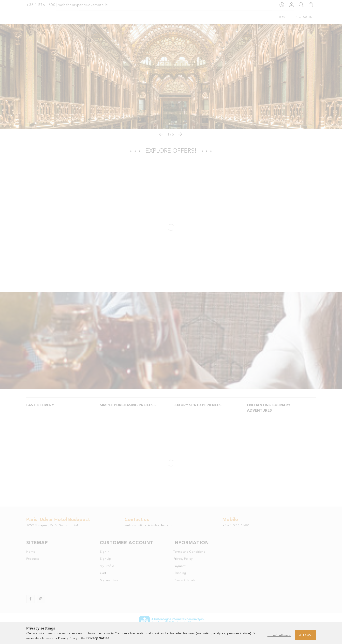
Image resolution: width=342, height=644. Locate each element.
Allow (305, 635)
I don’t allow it (279, 635)
